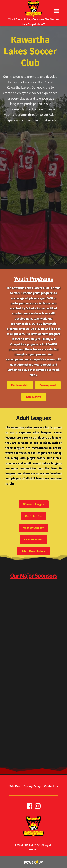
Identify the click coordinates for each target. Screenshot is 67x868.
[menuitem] (15, 786)
